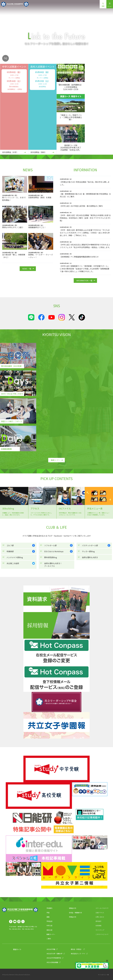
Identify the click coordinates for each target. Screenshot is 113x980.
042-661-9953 (29, 929)
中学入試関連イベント (14, 67)
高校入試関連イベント (42, 67)
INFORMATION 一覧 (84, 281)
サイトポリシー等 (103, 975)
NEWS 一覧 (27, 269)
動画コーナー (56, 460)
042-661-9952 (16, 929)
